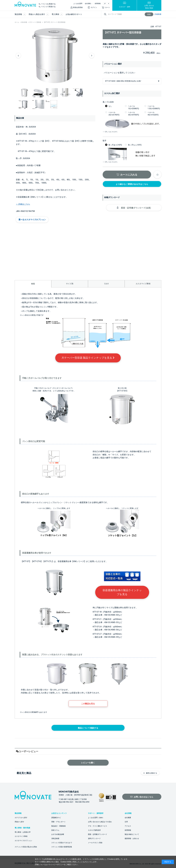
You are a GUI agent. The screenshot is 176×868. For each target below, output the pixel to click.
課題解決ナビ (56, 818)
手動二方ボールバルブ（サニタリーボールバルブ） (54, 388)
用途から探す (19, 822)
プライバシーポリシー (55, 864)
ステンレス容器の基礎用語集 (62, 847)
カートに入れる (129, 175)
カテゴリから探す (21, 818)
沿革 (126, 822)
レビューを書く (88, 763)
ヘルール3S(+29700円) (134, 114)
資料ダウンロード (94, 838)
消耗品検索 (55, 838)
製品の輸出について (132, 834)
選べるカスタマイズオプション (32, 220)
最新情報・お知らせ (132, 838)
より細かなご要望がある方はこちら (132, 184)
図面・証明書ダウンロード (98, 834)
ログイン (94, 7)
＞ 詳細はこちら (23, 204)
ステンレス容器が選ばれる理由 (26, 847)
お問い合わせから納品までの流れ (100, 822)
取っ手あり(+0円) (115, 145)
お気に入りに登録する (157, 175)
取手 (104, 141)
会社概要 (128, 818)
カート (107, 7)
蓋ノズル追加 (108, 102)
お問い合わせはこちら (143, 797)
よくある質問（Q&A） (96, 818)
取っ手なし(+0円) (135, 145)
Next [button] (92, 56)
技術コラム (55, 830)
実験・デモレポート (58, 822)
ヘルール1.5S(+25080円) (154, 107)
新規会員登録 (78, 7)
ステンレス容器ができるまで (62, 843)
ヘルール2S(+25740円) (114, 114)
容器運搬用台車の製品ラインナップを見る (122, 592)
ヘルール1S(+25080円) (134, 107)
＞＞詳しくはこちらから (110, 132)
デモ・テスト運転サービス (98, 826)
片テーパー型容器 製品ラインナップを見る (88, 358)
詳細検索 (158, 14)
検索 (149, 14)
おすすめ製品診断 (58, 834)
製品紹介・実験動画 (58, 826)
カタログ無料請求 (94, 830)
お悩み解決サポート (74, 14)
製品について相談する (88, 728)
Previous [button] (18, 56)
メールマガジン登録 (95, 843)
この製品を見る (88, 704)
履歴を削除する (151, 773)
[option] (55, 55)
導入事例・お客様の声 (23, 832)
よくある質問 (78, 4)
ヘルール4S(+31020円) (153, 114)
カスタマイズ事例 (21, 836)
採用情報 (98, 4)
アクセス (128, 826)
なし (110, 106)
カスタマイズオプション (23, 841)
